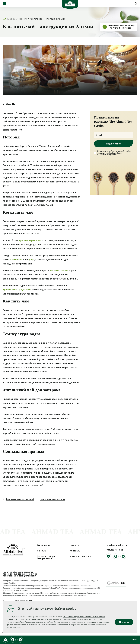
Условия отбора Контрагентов (46, 557)
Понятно (124, 622)
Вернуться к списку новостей (20, 499)
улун (32, 260)
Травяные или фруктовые (17, 290)
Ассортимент (5, 4)
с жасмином (15, 260)
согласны (92, 622)
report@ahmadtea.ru (116, 545)
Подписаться (114, 144)
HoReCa (41, 551)
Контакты (75, 551)
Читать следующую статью (52, 499)
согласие (101, 153)
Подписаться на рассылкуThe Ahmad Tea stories (121, 27)
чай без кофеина (59, 271)
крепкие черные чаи (30, 240)
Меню (135, 640)
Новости (75, 545)
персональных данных (107, 155)
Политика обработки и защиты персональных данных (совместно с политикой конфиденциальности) (21, 574)
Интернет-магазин (80, 556)
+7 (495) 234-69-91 (114, 550)
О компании (44, 545)
